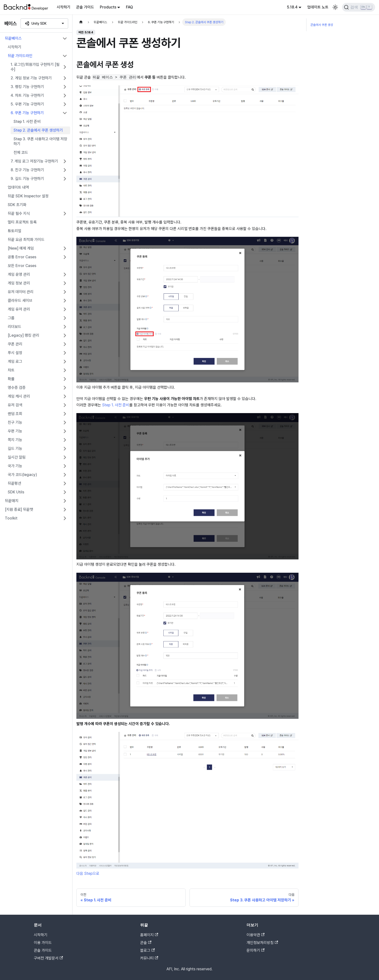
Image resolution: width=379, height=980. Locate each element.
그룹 (11, 318)
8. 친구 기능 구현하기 (27, 170)
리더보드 (15, 327)
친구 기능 (15, 422)
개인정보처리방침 (262, 943)
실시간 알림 (17, 457)
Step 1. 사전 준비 (27, 122)
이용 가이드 (43, 943)
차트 (11, 370)
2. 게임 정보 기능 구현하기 (31, 78)
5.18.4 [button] (292, 7)
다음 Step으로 (88, 873)
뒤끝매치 (12, 501)
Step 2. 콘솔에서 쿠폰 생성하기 (38, 130)
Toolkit (11, 518)
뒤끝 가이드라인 (20, 56)
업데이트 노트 (318, 7)
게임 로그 (15, 361)
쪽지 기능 (15, 440)
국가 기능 (15, 466)
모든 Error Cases (22, 266)
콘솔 (146, 943)
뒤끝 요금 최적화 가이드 (26, 240)
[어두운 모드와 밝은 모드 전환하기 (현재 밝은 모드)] (335, 7)
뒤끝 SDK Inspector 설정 (28, 196)
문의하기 (255, 950)
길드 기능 (15, 449)
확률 (11, 379)
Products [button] (108, 7)
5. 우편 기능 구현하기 (27, 104)
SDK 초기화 (17, 205)
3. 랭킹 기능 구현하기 (27, 87)
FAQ (129, 7)
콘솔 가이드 (85, 7)
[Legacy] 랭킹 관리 (23, 335)
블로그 (147, 950)
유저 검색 (15, 405)
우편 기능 (15, 431)
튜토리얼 (15, 231)
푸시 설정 (15, 353)
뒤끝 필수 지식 (19, 213)
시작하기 (64, 7)
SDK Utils (16, 492)
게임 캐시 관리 (19, 396)
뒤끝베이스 (13, 38)
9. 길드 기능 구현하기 (27, 179)
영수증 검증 (17, 388)
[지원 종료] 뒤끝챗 (19, 509)
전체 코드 (21, 152)
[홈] (81, 22)
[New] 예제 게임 (21, 248)
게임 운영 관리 (19, 274)
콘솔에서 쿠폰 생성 (322, 25)
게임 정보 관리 (19, 283)
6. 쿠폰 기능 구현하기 (27, 113)
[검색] (359, 7)
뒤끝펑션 (15, 483)
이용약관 (255, 935)
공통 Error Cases (22, 257)
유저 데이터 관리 (21, 292)
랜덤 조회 (15, 414)
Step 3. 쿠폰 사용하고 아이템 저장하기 (40, 141)
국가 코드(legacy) (22, 475)
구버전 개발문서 (48, 958)
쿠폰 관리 (15, 344)
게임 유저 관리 (19, 309)
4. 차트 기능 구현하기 (27, 95)
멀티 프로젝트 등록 (22, 222)
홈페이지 (149, 935)
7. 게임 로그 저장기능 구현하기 (34, 161)
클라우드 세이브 (20, 301)
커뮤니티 (149, 958)
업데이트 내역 (18, 187)
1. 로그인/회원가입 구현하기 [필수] (35, 67)
